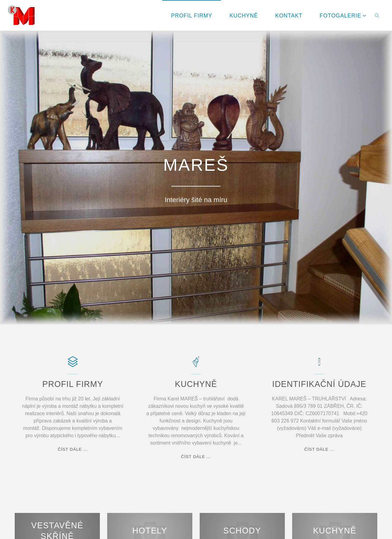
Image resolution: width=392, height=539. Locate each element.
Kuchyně (335, 531)
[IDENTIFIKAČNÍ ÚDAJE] (319, 365)
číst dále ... (73, 449)
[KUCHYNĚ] (196, 365)
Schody (242, 531)
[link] (377, 15)
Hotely (150, 531)
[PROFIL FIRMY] (73, 365)
